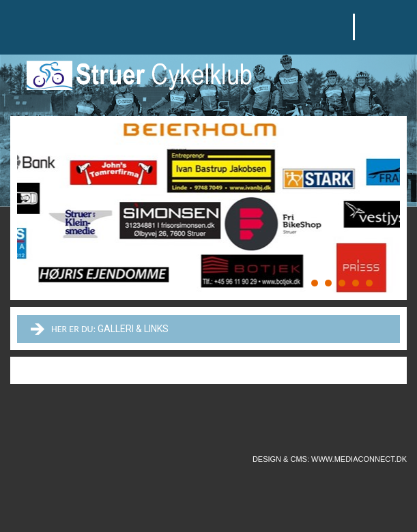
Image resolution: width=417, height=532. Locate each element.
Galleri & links (133, 329)
